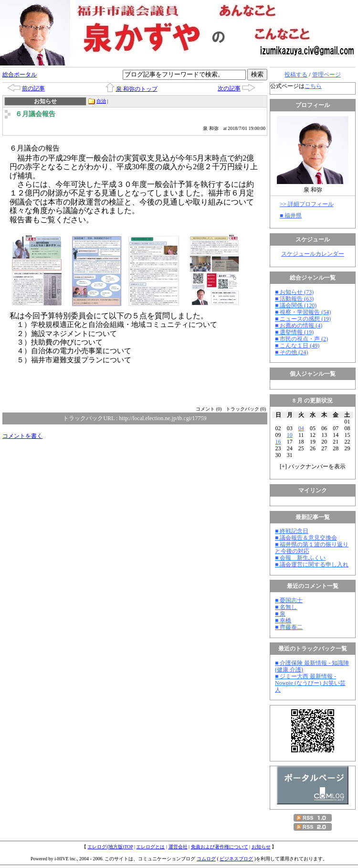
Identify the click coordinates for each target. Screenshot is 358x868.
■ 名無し (286, 607)
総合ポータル (20, 75)
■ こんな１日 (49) (297, 346)
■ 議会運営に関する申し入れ (312, 564)
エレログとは (150, 847)
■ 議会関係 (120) (296, 305)
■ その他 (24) (291, 352)
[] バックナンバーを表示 (313, 467)
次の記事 (229, 88)
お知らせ (261, 847)
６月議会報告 (35, 114)
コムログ (206, 859)
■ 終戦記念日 (292, 531)
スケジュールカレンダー (313, 254)
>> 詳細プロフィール (307, 204)
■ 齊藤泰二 (289, 627)
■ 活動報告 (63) (294, 299)
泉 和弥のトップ (137, 89)
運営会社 (178, 847)
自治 (101, 101)
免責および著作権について (220, 847)
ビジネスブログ (236, 859)
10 (290, 435)
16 (278, 442)
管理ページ (326, 75)
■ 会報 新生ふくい (300, 558)
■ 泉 (280, 614)
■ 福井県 (291, 216)
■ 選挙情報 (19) (294, 332)
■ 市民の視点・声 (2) (301, 339)
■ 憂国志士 (289, 600)
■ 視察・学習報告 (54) (303, 312)
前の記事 (33, 88)
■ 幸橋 (283, 620)
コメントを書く (22, 436)
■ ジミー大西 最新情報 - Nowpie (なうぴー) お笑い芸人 (310, 683)
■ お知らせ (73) (294, 292)
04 (301, 428)
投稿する (296, 75)
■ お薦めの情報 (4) (299, 325)
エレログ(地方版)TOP (110, 847)
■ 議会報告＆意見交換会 (306, 538)
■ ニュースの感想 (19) (303, 319)
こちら (313, 86)
